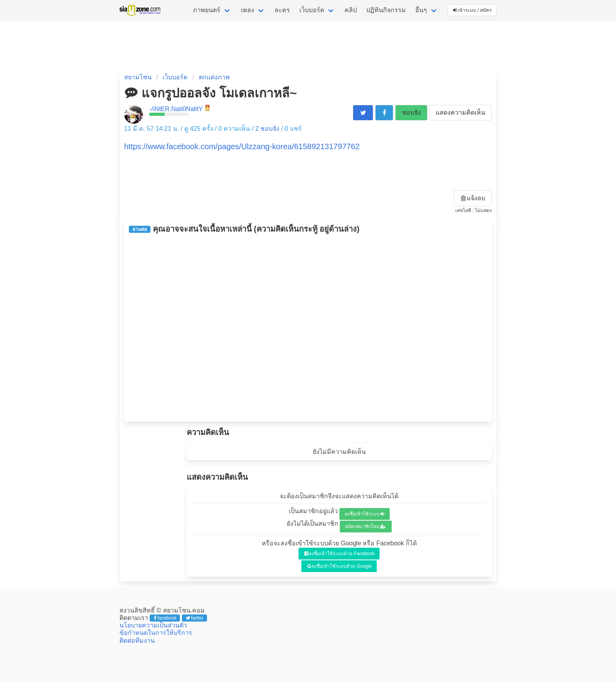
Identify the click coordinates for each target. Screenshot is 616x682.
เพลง (247, 10)
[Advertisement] (308, 327)
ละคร (282, 10)
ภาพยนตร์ (207, 10)
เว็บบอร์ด (312, 10)
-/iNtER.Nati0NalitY (176, 109)
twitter (195, 618)
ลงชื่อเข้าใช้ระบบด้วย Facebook (340, 554)
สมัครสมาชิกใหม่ (365, 527)
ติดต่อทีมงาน (137, 641)
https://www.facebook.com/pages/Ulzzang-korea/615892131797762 (242, 146)
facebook (165, 618)
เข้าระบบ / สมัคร (472, 10)
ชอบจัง (411, 112)
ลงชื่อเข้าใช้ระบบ (364, 514)
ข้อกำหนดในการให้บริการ (156, 633)
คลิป (351, 10)
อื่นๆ (421, 10)
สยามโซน (138, 77)
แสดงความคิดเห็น (460, 112)
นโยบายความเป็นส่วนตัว (153, 625)
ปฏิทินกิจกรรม (386, 10)
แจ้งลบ (473, 198)
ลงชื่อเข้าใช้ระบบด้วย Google (340, 566)
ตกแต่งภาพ (214, 77)
